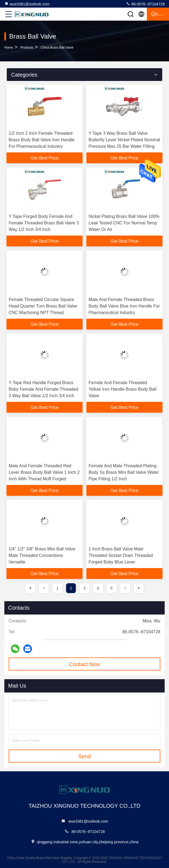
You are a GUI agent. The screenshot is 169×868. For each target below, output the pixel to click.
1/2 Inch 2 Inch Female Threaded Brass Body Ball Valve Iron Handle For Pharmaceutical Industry (42, 140)
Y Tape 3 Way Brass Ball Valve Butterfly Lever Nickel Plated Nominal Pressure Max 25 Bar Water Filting (124, 140)
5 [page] (112, 588)
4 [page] (98, 588)
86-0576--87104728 (145, 4)
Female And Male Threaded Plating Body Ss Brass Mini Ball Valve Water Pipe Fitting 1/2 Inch (124, 472)
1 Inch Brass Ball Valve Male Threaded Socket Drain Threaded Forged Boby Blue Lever (121, 555)
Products (27, 48)
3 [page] (84, 588)
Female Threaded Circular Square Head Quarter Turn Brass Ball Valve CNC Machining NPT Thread (43, 306)
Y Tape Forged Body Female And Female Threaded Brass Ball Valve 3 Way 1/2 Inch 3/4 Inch (44, 223)
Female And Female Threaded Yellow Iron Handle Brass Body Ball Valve (122, 389)
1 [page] (57, 588)
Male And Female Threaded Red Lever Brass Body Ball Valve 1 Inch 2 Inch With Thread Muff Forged (44, 472)
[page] (30, 588)
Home (9, 48)
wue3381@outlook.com (27, 4)
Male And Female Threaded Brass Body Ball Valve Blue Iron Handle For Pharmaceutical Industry (124, 306)
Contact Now (85, 664)
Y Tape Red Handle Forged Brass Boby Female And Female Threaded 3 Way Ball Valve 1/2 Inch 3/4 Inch (43, 389)
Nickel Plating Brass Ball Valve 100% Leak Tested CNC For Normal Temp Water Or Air (124, 223)
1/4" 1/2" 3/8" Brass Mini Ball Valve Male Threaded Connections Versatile (42, 555)
